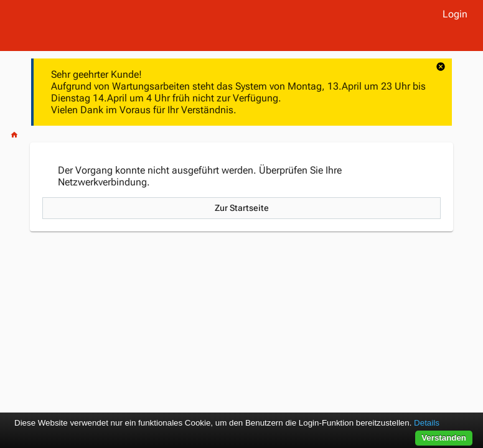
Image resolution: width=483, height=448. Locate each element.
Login (455, 14)
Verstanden (444, 438)
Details (427, 423)
